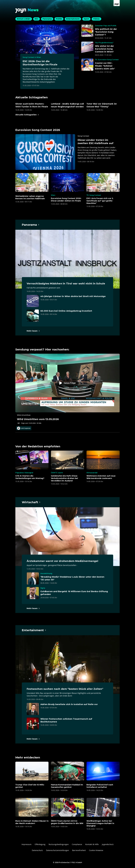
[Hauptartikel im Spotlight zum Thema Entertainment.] (34, 630)
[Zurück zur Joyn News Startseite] (27, 11)
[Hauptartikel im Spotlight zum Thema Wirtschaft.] (31, 502)
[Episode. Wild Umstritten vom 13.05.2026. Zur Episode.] (67, 389)
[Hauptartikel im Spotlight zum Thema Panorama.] (31, 225)
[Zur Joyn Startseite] (117, 3)
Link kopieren (24, 428)
